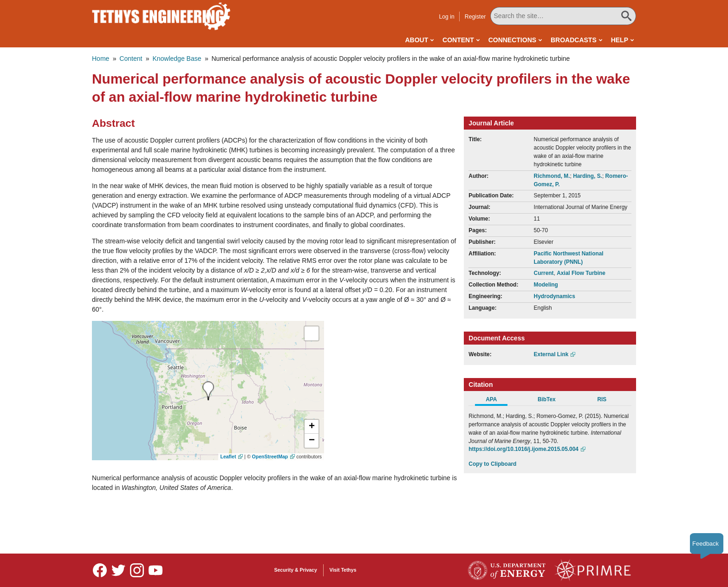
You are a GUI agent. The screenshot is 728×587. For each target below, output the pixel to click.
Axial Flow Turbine (581, 273)
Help (620, 40)
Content (458, 40)
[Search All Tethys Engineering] (563, 16)
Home (101, 59)
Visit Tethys (343, 570)
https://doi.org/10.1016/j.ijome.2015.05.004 (523, 449)
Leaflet (228, 457)
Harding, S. (588, 176)
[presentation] (208, 391)
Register (475, 17)
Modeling (546, 285)
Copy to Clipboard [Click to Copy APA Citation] (492, 464)
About (416, 40)
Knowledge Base (177, 59)
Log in (446, 17)
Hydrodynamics (555, 296)
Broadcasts (574, 40)
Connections (512, 40)
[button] (312, 427)
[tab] (496, 401)
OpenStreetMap (270, 457)
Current (544, 273)
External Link (551, 354)
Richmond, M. (552, 176)
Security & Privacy (296, 570)
